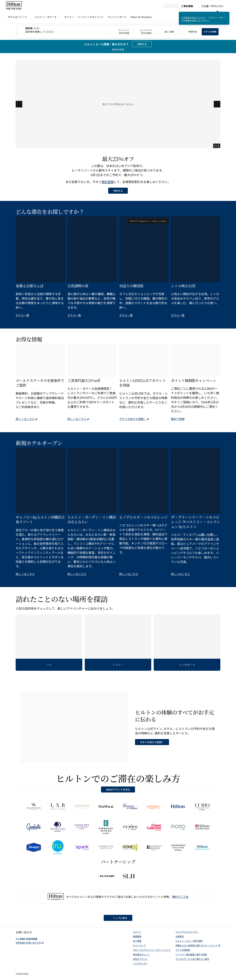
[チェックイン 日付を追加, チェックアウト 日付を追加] (133, 32)
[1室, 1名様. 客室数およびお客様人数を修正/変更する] (167, 32)
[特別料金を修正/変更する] (191, 32)
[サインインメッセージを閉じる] (227, 14)
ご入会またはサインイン (193, 17)
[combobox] (64, 30)
